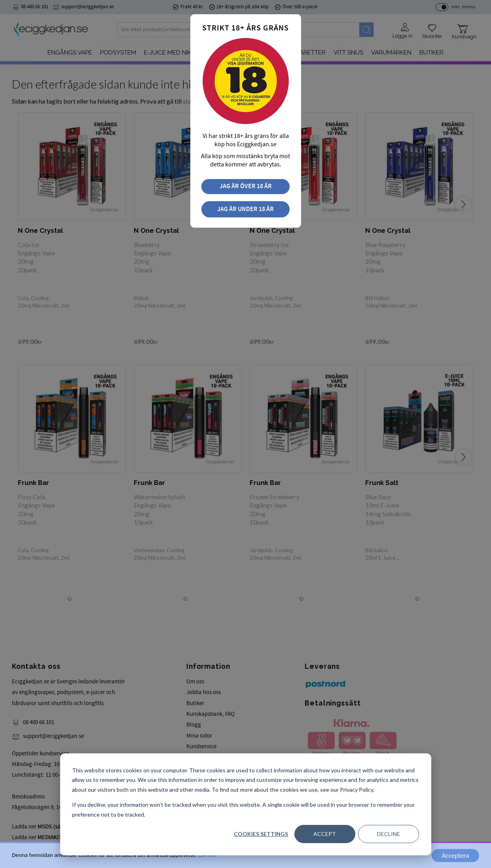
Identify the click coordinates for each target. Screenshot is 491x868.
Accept (325, 834)
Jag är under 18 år (246, 209)
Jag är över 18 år (246, 186)
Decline (389, 834)
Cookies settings (261, 834)
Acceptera (455, 856)
